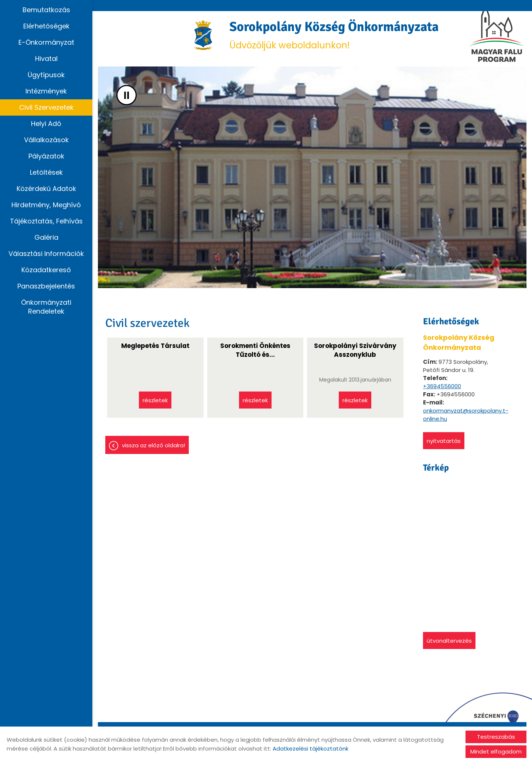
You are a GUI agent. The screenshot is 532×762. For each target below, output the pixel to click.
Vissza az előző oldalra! (154, 445)
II (127, 95)
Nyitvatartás (444, 441)
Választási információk (46, 254)
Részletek (155, 400)
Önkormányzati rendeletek (46, 307)
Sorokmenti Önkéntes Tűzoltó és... (255, 350)
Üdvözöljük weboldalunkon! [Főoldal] (334, 35)
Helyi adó (46, 124)
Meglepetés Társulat (155, 346)
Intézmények (46, 91)
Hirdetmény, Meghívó (46, 205)
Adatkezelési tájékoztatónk (311, 749)
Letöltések (46, 172)
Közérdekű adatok (46, 189)
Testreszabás (496, 737)
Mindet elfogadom (496, 751)
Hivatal (46, 59)
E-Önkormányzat (46, 42)
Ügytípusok (46, 75)
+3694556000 (442, 386)
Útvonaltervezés (449, 641)
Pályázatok (46, 156)
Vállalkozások (46, 140)
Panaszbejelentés (46, 286)
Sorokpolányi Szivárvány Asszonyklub (355, 350)
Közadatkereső (46, 270)
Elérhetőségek (46, 26)
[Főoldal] (203, 35)
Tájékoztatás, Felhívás (46, 221)
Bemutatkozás (46, 10)
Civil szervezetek (46, 107)
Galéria (46, 237)
